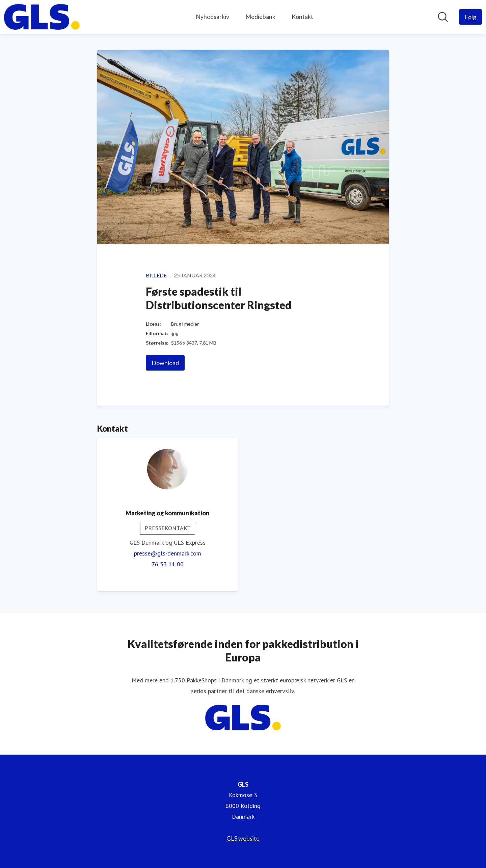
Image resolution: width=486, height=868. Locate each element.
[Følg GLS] (470, 17)
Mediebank (260, 17)
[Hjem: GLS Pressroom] (42, 17)
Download (165, 363)
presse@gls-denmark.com (168, 553)
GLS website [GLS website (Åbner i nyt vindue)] (243, 838)
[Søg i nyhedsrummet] (443, 17)
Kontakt (302, 17)
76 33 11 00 (168, 564)
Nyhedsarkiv (212, 17)
